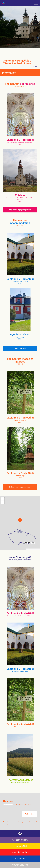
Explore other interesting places (20, 487)
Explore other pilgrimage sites (20, 210)
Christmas (20, 859)
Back (34, 67)
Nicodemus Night (20, 846)
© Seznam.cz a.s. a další (35, 549)
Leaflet (28, 549)
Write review (29, 814)
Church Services (20, 865)
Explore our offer (20, 348)
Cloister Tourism (20, 840)
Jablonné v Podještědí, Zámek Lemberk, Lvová (17, 62)
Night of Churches (20, 852)
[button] (20, 521)
